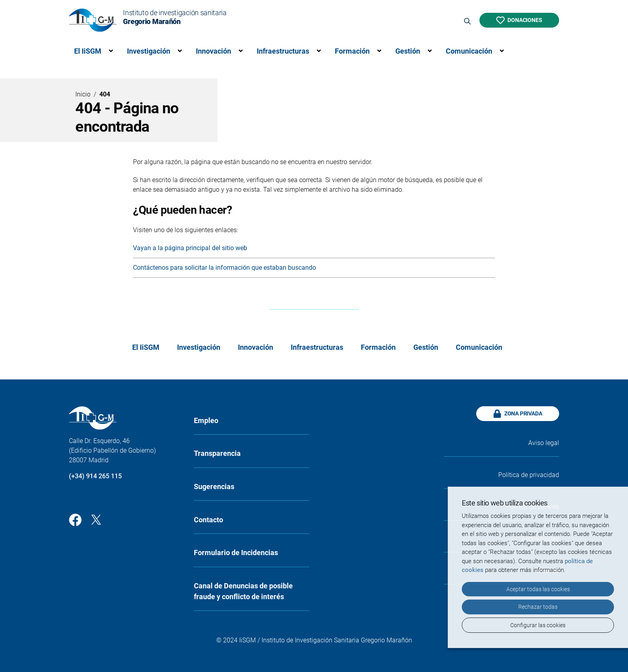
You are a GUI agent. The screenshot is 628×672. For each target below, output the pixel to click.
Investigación (149, 51)
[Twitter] (96, 519)
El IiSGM (88, 51)
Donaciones (519, 20)
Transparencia (217, 453)
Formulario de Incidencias (236, 553)
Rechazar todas (538, 607)
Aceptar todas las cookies (538, 589)
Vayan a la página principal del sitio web (190, 248)
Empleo (206, 420)
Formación (352, 51)
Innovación (213, 51)
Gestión (408, 51)
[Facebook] (75, 519)
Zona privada (518, 414)
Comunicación (469, 51)
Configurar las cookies (538, 625)
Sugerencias (214, 486)
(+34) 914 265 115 (95, 476)
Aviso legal (544, 443)
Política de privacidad (529, 475)
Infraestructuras (283, 51)
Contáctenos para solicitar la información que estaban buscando (224, 268)
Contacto (208, 520)
